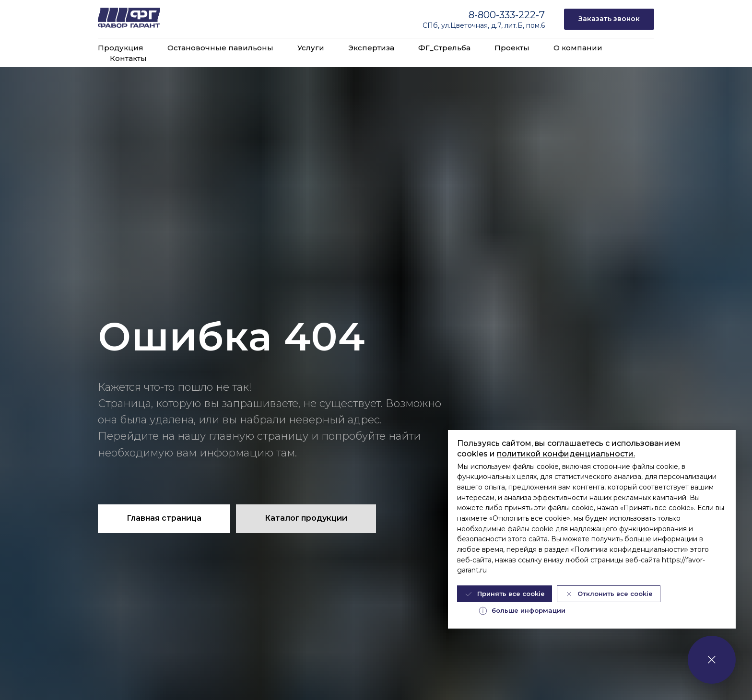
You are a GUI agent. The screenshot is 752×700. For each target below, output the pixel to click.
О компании (578, 48)
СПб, (432, 25)
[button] (609, 19)
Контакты (128, 58)
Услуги (311, 48)
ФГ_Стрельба (444, 48)
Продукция (121, 48)
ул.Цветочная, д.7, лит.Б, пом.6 (493, 25)
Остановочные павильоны (220, 48)
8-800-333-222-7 (507, 15)
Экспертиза (371, 48)
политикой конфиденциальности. (566, 454)
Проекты (512, 48)
